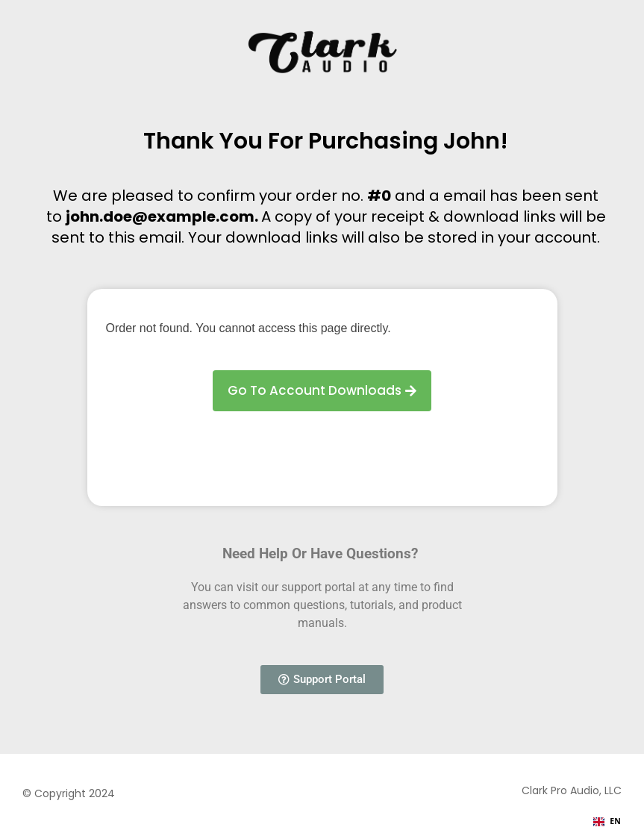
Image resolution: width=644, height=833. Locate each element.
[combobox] (607, 822)
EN (607, 821)
